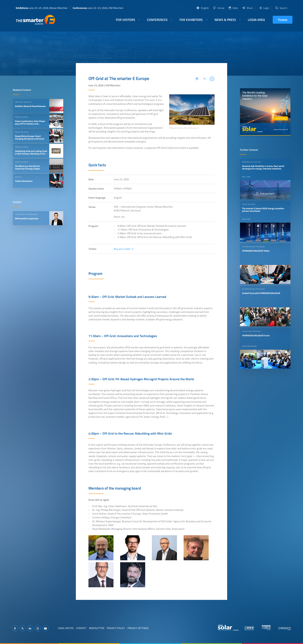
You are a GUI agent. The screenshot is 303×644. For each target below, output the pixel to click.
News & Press (225, 20)
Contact (81, 628)
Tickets (283, 20)
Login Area (256, 20)
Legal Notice (66, 628)
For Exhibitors (191, 20)
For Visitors (125, 20)
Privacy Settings (138, 628)
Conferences (157, 20)
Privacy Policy (116, 628)
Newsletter (97, 628)
